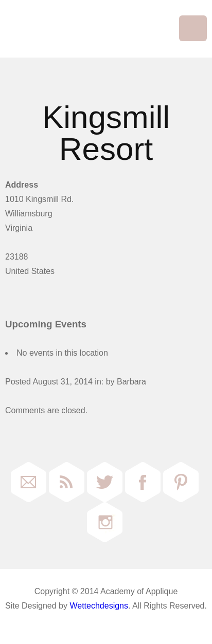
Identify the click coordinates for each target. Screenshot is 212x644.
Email (29, 482)
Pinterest (181, 482)
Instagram (105, 522)
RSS (67, 482)
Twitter (105, 482)
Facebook (143, 482)
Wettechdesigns (99, 606)
